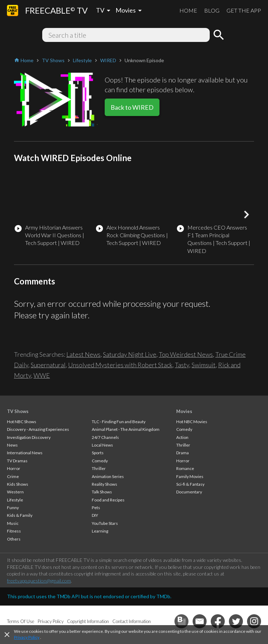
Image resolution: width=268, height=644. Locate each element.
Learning (100, 531)
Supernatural (48, 365)
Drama (183, 453)
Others (14, 539)
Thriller (99, 468)
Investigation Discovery (29, 437)
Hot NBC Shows (22, 422)
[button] (246, 215)
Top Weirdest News (186, 354)
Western (15, 492)
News (12, 445)
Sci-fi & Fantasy (190, 484)
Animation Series (108, 476)
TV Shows (18, 411)
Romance (185, 468)
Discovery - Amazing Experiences (38, 429)
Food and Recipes (108, 500)
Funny (13, 508)
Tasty (182, 365)
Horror (14, 468)
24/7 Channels (105, 437)
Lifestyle (15, 500)
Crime (13, 476)
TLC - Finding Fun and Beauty (119, 422)
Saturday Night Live (130, 354)
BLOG (212, 10)
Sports (98, 453)
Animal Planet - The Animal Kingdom (126, 429)
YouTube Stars (105, 523)
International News (25, 453)
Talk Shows (102, 492)
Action (182, 437)
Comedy (100, 461)
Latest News (83, 354)
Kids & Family (20, 515)
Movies (184, 411)
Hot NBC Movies (192, 422)
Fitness (14, 531)
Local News (102, 445)
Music (13, 523)
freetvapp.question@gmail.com (39, 581)
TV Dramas (17, 461)
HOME (188, 10)
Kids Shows (18, 484)
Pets (96, 508)
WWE (42, 375)
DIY (95, 515)
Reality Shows (105, 484)
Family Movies (190, 476)
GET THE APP (244, 10)
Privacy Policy (27, 637)
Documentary (189, 492)
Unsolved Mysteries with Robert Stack (120, 365)
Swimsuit (204, 365)
